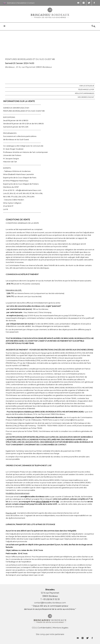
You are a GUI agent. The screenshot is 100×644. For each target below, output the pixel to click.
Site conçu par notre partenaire (50, 634)
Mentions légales (60, 628)
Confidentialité (44, 628)
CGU (34, 628)
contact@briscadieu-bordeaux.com (50, 603)
